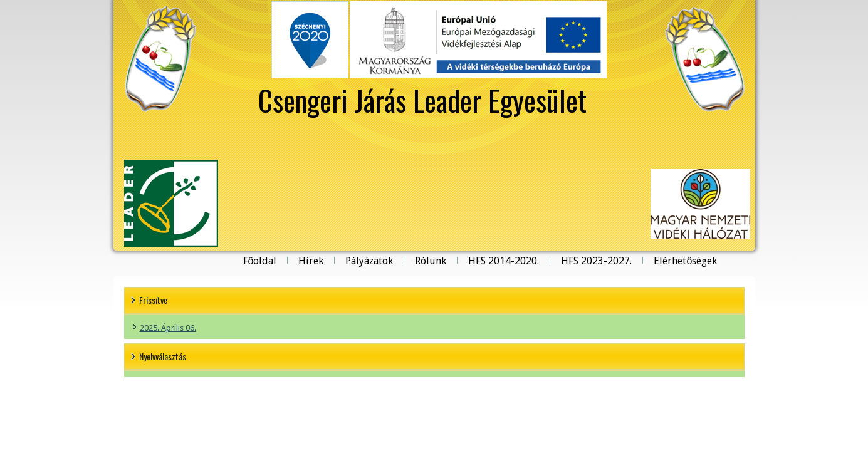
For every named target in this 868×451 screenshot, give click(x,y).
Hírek (311, 261)
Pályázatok (369, 261)
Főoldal (260, 261)
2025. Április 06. (168, 328)
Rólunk (431, 261)
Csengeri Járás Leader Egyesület (422, 100)
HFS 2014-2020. (504, 261)
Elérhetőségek (685, 261)
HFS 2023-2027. (596, 261)
